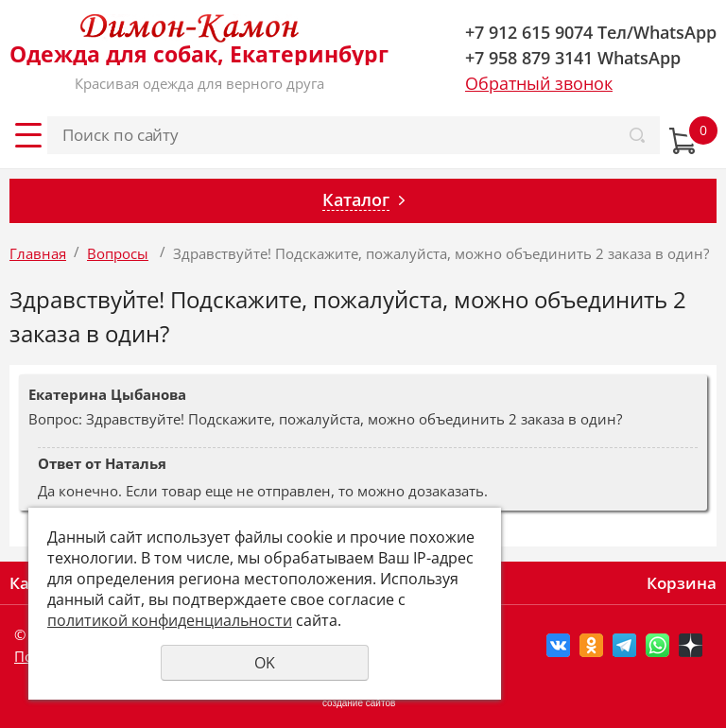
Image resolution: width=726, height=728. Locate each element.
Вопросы (118, 253)
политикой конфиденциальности (170, 620)
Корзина (682, 583)
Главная (38, 253)
